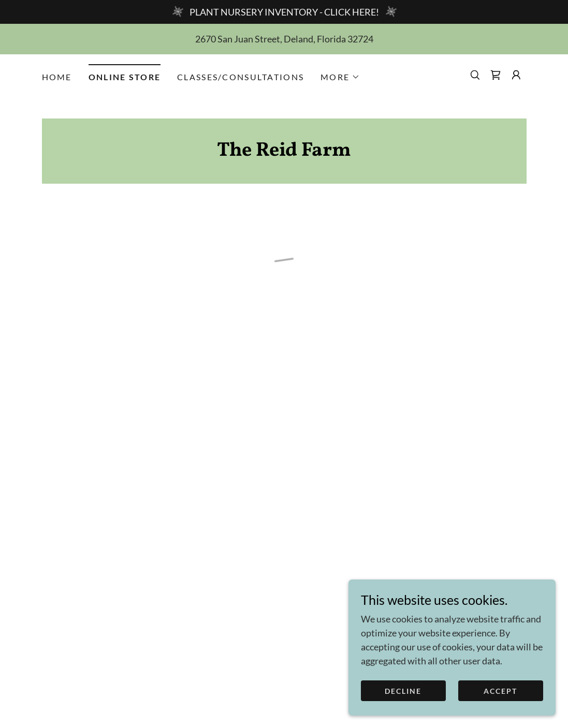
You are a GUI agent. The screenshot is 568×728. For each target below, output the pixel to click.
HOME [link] (57, 77)
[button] (340, 77)
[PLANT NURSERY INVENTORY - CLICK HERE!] (284, 12)
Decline (403, 691)
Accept (500, 691)
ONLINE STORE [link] (125, 77)
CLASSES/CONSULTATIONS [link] (241, 77)
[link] (284, 152)
